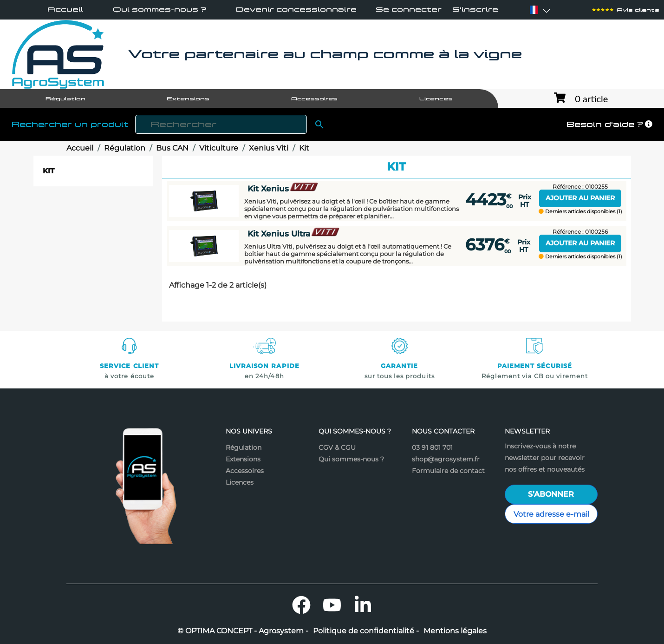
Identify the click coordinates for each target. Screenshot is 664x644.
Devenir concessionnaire (296, 9)
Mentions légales (455, 631)
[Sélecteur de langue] (534, 10)
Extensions (243, 459)
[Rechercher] (221, 124)
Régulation (244, 447)
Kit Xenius (283, 189)
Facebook (301, 605)
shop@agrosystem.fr (446, 459)
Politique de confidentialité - (366, 631)
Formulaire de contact (448, 471)
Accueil (65, 9)
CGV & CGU (337, 447)
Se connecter (409, 10)
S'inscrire (475, 10)
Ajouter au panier (580, 198)
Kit (49, 171)
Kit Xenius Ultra (294, 234)
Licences (240, 482)
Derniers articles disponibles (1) (580, 212)
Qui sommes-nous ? (159, 9)
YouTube (332, 605)
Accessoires (245, 471)
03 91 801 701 (432, 447)
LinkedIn (363, 605)
